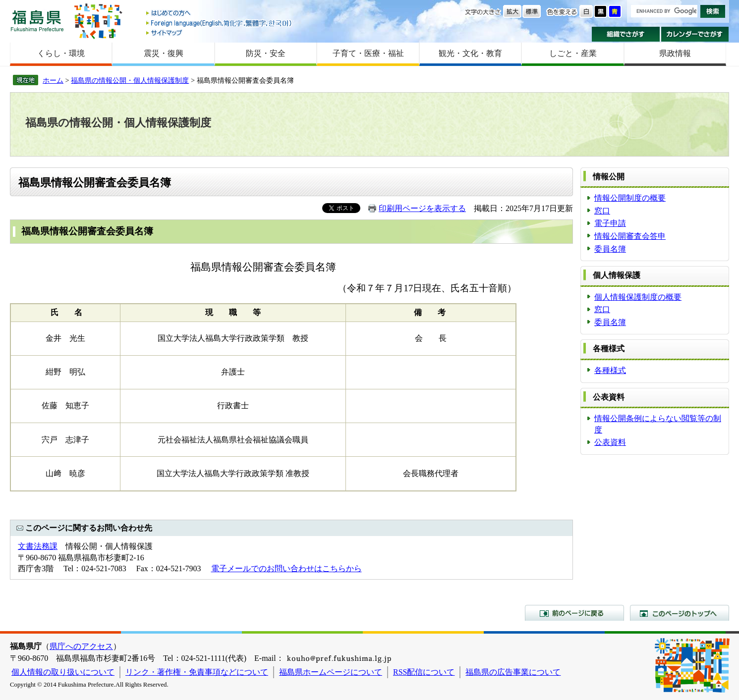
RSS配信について (424, 672)
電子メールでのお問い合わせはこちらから (286, 568)
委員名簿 (610, 249)
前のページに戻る (574, 613)
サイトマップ (220, 32)
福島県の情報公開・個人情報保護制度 (130, 80)
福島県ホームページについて (331, 672)
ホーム (53, 80)
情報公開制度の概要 (630, 198)
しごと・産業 (573, 53)
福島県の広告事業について (513, 672)
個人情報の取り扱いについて (63, 672)
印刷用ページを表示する (422, 208)
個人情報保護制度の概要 (638, 297)
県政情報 (675, 53)
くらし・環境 (61, 53)
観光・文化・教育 (470, 53)
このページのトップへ (680, 613)
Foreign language (220, 23)
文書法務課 (38, 546)
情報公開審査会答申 (630, 236)
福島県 (37, 21)
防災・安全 (266, 53)
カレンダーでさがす (695, 34)
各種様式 (610, 370)
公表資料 (610, 442)
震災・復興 (164, 53)
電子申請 (610, 223)
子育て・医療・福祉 (368, 53)
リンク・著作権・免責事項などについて (197, 672)
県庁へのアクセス (81, 646)
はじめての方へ (220, 14)
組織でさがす (626, 34)
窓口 (602, 211)
